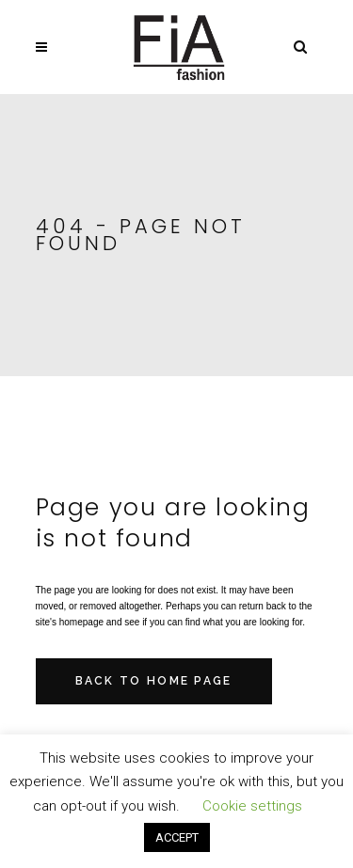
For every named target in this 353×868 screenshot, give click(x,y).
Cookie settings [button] (252, 806)
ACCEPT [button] (177, 837)
